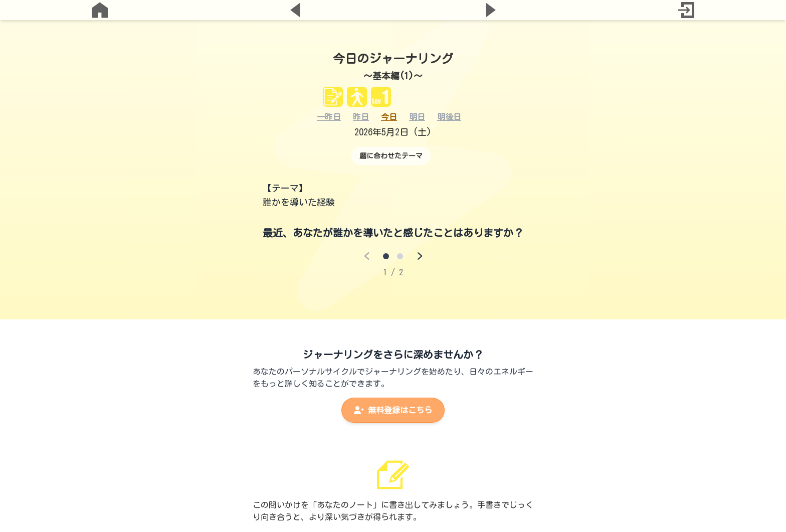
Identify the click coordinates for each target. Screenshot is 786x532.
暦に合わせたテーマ (391, 156)
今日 (389, 117)
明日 (417, 117)
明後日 (449, 117)
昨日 (361, 117)
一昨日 (329, 117)
